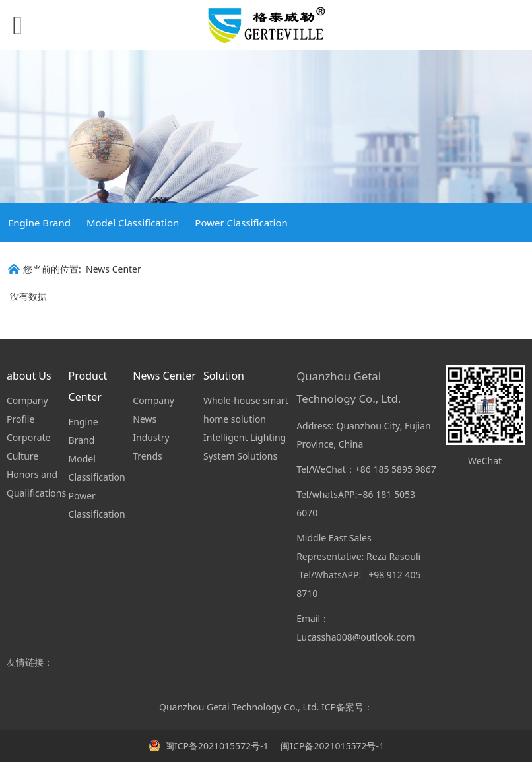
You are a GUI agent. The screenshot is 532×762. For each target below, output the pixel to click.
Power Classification (241, 223)
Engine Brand (39, 223)
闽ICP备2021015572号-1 (331, 746)
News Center (114, 269)
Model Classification (133, 223)
